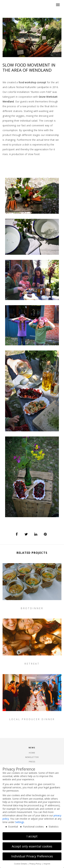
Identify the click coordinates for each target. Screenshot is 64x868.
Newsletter (32, 757)
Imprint (47, 864)
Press (32, 762)
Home (32, 753)
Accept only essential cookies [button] (32, 846)
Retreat (32, 712)
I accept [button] (32, 836)
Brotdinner (32, 608)
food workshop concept (32, 82)
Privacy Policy (35, 864)
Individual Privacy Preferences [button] (32, 856)
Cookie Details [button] (21, 864)
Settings (20, 822)
